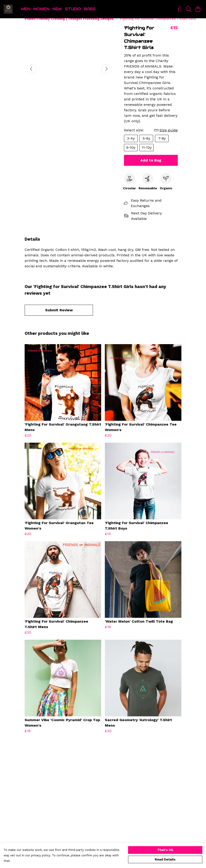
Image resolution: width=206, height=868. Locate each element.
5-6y (146, 144)
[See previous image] (31, 74)
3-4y (131, 144)
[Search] (189, 9)
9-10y (131, 153)
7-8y (162, 144)
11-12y (147, 153)
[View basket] (198, 9)
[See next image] (106, 74)
